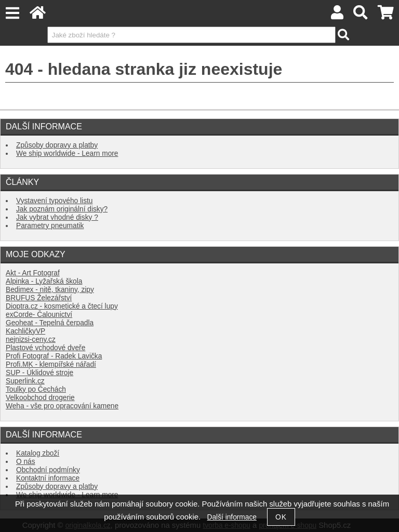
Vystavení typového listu (54, 201)
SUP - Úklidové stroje (39, 373)
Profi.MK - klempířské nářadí (51, 364)
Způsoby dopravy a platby (57, 145)
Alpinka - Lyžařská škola (44, 281)
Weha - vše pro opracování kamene (62, 406)
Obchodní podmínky (48, 470)
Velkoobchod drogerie (40, 398)
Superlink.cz (25, 381)
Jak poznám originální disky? (62, 209)
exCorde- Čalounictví (39, 315)
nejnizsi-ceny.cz (31, 340)
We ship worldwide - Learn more (67, 154)
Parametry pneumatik (50, 226)
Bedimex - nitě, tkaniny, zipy (50, 290)
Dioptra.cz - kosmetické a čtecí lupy (62, 306)
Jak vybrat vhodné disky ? (57, 217)
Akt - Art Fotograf (33, 273)
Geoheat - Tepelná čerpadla (50, 323)
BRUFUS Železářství (39, 298)
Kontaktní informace (48, 478)
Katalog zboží (38, 453)
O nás (26, 462)
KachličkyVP (25, 331)
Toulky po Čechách (36, 389)
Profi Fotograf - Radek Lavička (54, 356)
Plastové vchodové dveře (45, 348)
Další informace (232, 517)
